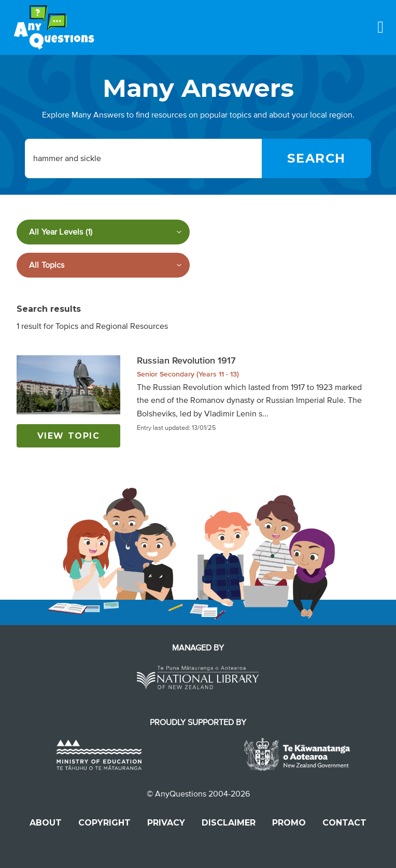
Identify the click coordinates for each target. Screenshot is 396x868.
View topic (69, 436)
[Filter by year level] (103, 232)
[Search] (316, 158)
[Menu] (380, 27)
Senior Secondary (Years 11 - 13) (188, 374)
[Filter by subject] (103, 265)
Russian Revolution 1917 (186, 360)
